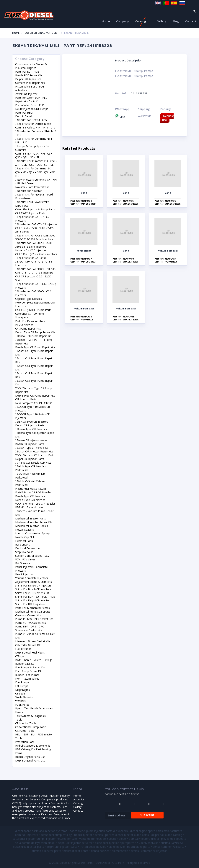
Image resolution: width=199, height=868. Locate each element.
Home (106, 21)
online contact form (122, 794)
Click (120, 117)
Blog (176, 21)
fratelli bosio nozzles (93, 847)
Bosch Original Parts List (42, 33)
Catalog (141, 21)
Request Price (167, 118)
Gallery (161, 21)
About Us (79, 799)
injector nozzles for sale (62, 839)
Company (123, 21)
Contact (191, 21)
